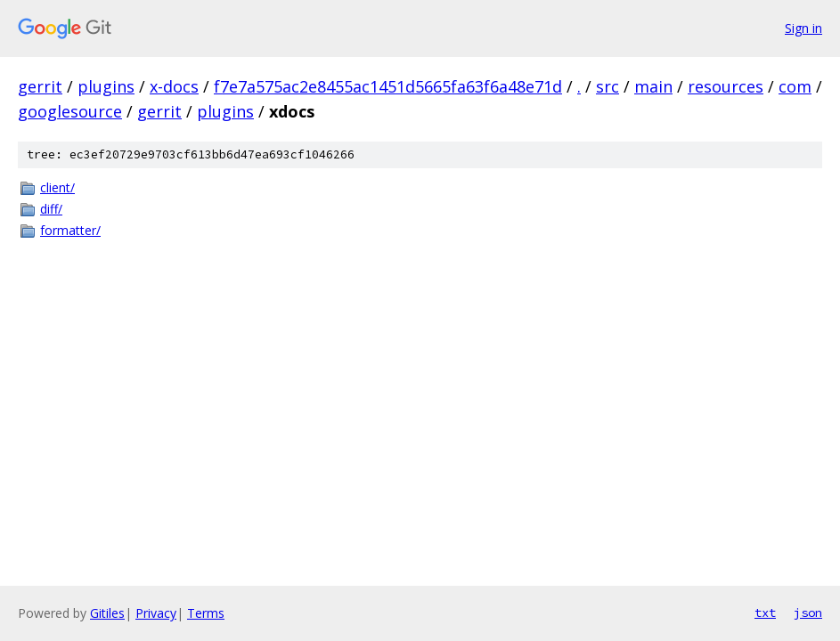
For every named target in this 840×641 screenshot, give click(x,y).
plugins (106, 86)
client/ (57, 187)
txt (765, 613)
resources (726, 86)
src (608, 86)
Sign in (803, 28)
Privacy (156, 613)
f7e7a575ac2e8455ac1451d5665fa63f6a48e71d (388, 86)
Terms (206, 613)
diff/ (51, 209)
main (653, 86)
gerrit (40, 86)
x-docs (174, 86)
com (795, 86)
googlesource (70, 111)
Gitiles (107, 613)
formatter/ (70, 230)
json (808, 613)
